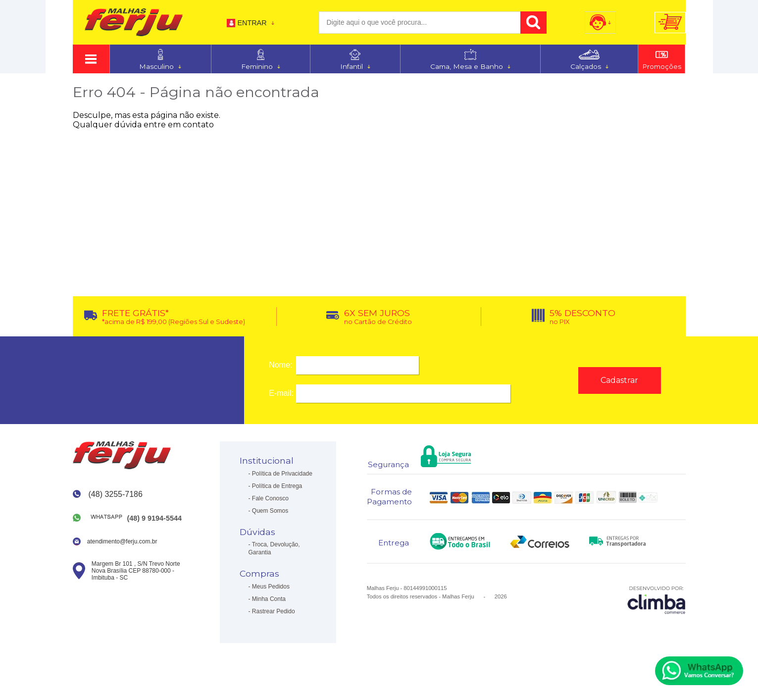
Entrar (252, 23)
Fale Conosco (270, 498)
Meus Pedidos (271, 587)
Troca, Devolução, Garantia (274, 548)
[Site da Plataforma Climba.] (657, 600)
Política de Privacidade (282, 474)
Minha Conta (269, 599)
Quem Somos (270, 511)
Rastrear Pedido (274, 611)
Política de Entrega (277, 486)
